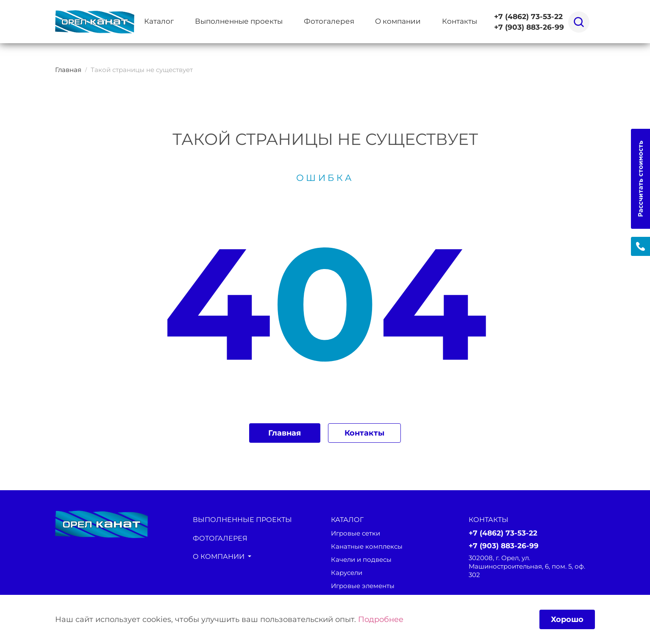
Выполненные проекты (239, 21)
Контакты (460, 21)
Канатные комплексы (367, 547)
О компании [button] (398, 21)
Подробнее (381, 619)
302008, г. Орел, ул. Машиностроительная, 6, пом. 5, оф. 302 (527, 567)
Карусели (347, 573)
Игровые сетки (356, 534)
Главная (284, 433)
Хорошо (567, 619)
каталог (348, 520)
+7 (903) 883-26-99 (529, 27)
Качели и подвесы (361, 560)
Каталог (159, 21)
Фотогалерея (329, 21)
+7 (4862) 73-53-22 (528, 17)
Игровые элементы (363, 586)
